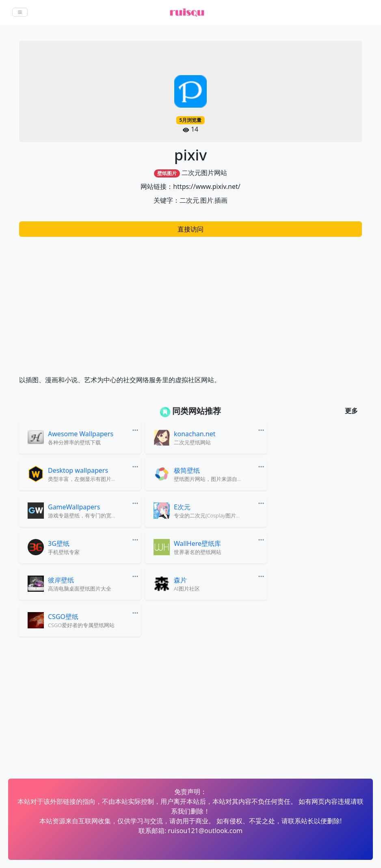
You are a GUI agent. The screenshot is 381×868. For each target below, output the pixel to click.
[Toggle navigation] (20, 12)
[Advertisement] (190, 302)
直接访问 (190, 229)
